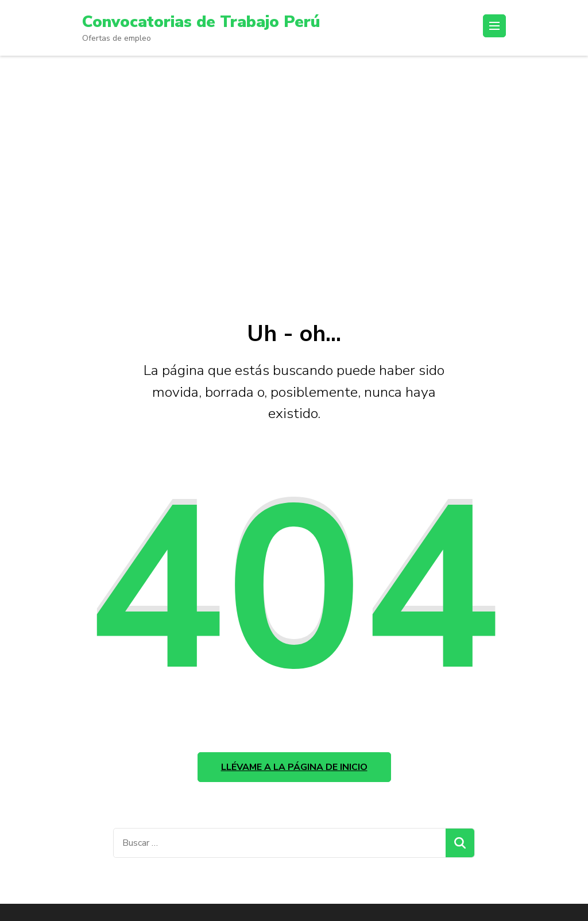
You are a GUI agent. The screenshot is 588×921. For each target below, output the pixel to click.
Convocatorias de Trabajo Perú (201, 22)
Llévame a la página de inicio (294, 767)
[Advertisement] (294, 182)
